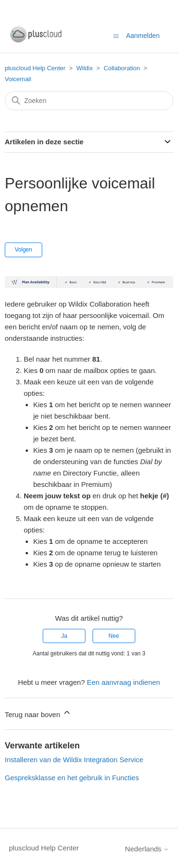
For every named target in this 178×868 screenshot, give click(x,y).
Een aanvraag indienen (123, 682)
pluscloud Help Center (35, 68)
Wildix (85, 68)
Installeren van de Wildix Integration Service (74, 760)
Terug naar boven (38, 713)
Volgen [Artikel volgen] (23, 250)
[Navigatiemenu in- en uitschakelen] (116, 35)
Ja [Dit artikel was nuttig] (64, 636)
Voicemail (18, 79)
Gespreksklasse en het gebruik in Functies (72, 778)
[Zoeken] (89, 101)
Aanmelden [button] (143, 36)
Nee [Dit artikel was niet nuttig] (114, 636)
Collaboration (122, 68)
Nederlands (147, 849)
